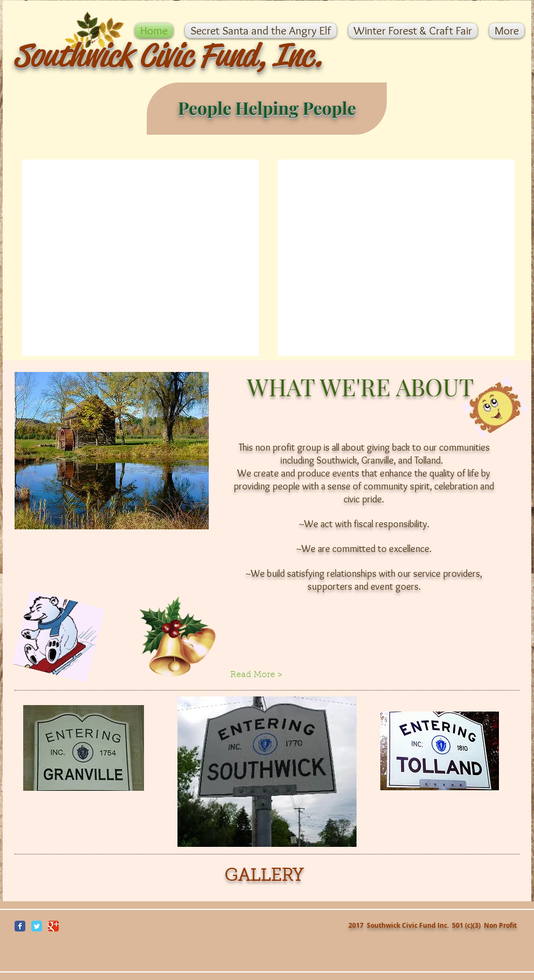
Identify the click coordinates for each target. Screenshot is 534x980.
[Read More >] (266, 675)
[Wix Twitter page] (37, 926)
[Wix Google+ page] (53, 926)
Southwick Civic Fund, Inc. (168, 55)
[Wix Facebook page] (20, 926)
